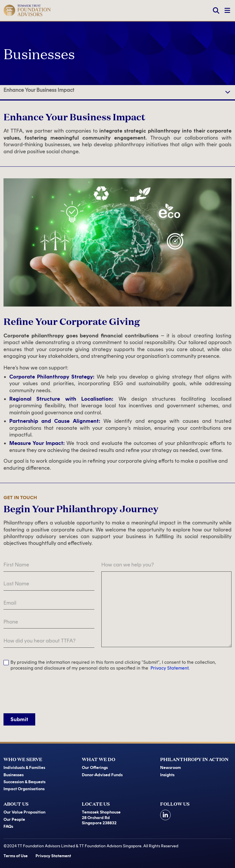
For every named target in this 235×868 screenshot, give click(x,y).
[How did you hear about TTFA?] (49, 641)
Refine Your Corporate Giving (38, 92)
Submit (19, 719)
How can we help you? (128, 565)
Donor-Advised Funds (102, 775)
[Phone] (49, 622)
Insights (167, 775)
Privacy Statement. (170, 668)
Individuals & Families (24, 768)
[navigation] (228, 92)
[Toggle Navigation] (227, 10)
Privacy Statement (53, 856)
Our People (14, 819)
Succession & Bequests (24, 782)
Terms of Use (16, 856)
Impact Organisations (24, 789)
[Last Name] (49, 584)
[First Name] (49, 565)
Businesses (14, 775)
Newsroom (170, 768)
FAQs (8, 826)
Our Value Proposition (24, 812)
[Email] (49, 603)
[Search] (216, 10)
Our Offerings (95, 768)
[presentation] (48, 690)
